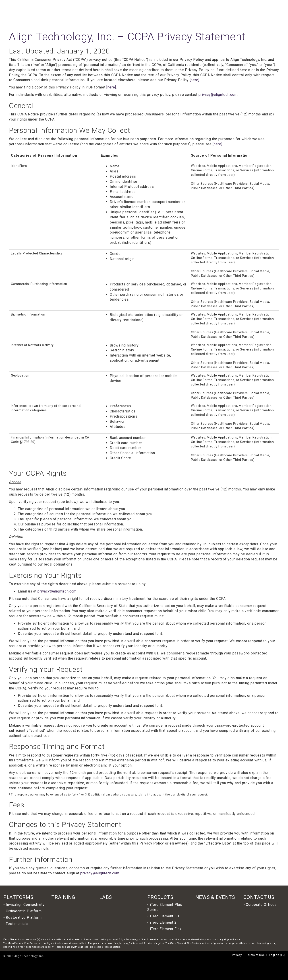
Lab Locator (211, 11)
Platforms (175, 11)
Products (157, 11)
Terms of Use (255, 955)
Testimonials (17, 924)
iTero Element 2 (163, 922)
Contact (277, 11)
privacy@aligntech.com (218, 95)
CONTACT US (259, 897)
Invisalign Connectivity (25, 905)
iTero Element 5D (165, 916)
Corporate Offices (261, 905)
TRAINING (63, 897)
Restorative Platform (24, 917)
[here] (195, 80)
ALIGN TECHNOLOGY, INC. (184, 5)
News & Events (236, 11)
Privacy (237, 955)
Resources (259, 11)
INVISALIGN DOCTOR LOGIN (212, 5)
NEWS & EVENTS (215, 897)
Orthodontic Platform (24, 911)
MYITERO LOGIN (236, 5)
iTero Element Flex (166, 929)
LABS (106, 897)
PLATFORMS (18, 897)
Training (192, 11)
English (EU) (257, 4)
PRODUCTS (160, 897)
